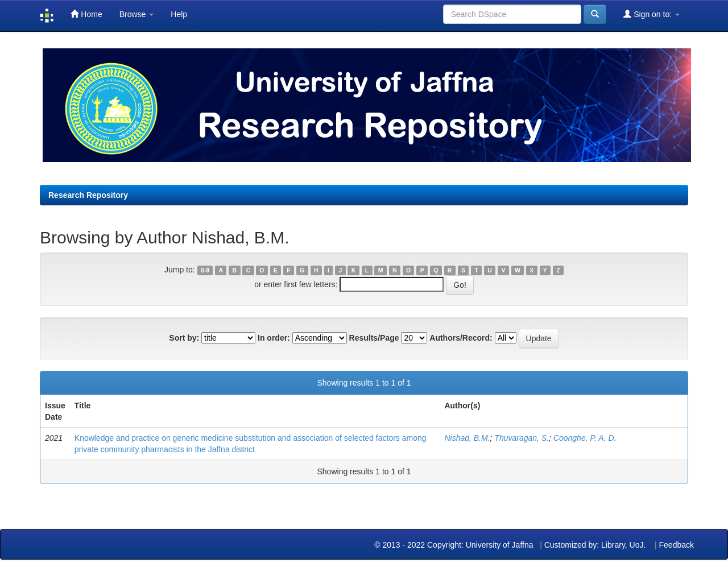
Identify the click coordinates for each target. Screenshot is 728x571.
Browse (137, 14)
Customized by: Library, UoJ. (595, 545)
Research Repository (88, 195)
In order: (274, 338)
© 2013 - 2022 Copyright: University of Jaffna (455, 545)
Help (179, 14)
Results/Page (374, 338)
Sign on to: (652, 14)
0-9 (205, 270)
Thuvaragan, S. (522, 438)
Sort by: (184, 338)
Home (86, 14)
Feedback (677, 545)
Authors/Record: (461, 338)
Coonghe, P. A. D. (585, 438)
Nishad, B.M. (467, 438)
